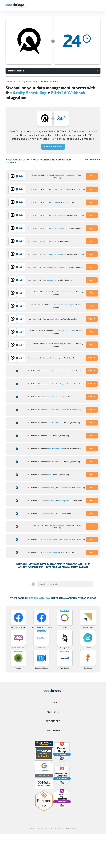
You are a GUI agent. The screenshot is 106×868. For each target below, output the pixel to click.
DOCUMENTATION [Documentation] (93, 160)
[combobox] (65, 584)
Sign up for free (53, 147)
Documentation (16, 71)
